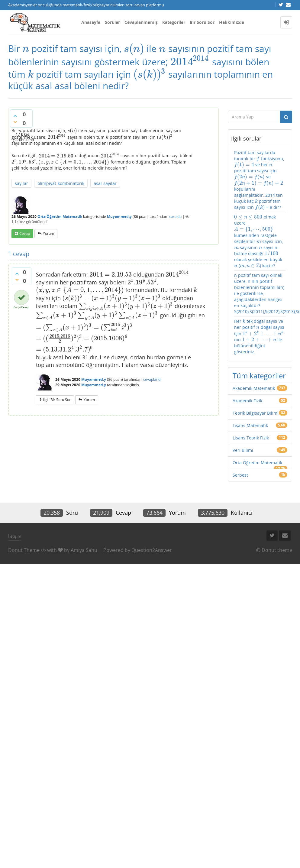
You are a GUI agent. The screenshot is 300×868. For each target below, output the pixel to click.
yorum (48, 233)
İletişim (15, 536)
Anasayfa (91, 22)
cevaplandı (152, 379)
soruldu (175, 217)
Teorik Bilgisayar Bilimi (256, 413)
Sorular (112, 22)
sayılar (21, 183)
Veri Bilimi (243, 450)
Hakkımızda (232, 22)
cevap (25, 233)
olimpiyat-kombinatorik (61, 183)
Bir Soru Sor (202, 22)
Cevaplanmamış (141, 22)
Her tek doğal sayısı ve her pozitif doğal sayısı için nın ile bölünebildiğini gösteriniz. (259, 336)
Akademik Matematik (254, 388)
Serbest (240, 475)
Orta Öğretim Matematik (60, 217)
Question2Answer (152, 550)
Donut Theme (24, 550)
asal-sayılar (105, 183)
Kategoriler (174, 22)
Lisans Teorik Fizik (251, 438)
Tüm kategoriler (259, 376)
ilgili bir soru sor (57, 400)
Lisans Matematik (250, 425)
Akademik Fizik (247, 401)
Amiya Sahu (84, 550)
